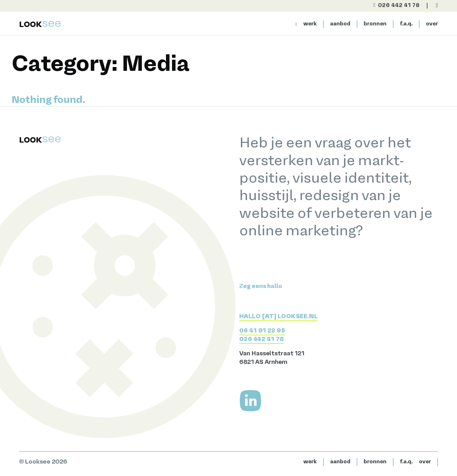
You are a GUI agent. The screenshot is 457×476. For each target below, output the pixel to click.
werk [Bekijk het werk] (310, 24)
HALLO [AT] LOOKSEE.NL (278, 317)
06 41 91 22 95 (262, 331)
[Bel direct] (394, 6)
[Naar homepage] (296, 24)
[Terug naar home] (40, 24)
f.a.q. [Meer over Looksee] (406, 24)
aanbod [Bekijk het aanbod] (340, 24)
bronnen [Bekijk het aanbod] (375, 24)
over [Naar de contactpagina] (432, 24)
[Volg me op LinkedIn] (250, 401)
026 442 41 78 (262, 339)
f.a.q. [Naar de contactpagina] (406, 462)
